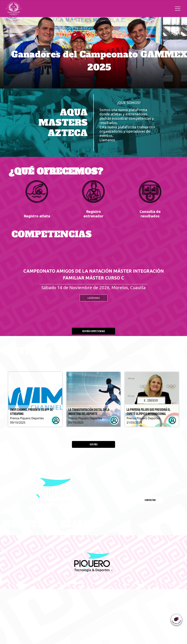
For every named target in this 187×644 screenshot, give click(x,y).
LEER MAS (94, 298)
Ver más (94, 444)
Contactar (150, 500)
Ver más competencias (93, 331)
